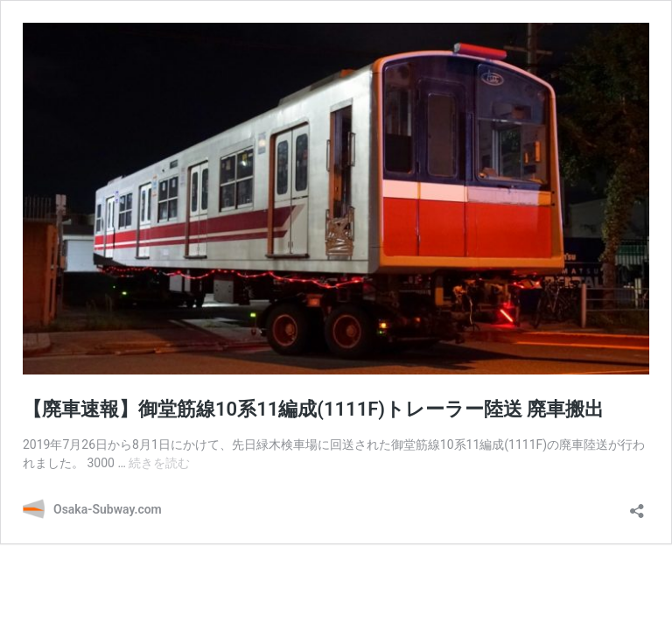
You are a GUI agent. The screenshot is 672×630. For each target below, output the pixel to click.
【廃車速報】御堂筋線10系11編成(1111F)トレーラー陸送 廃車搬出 (313, 409)
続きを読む (159, 463)
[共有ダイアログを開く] (637, 505)
